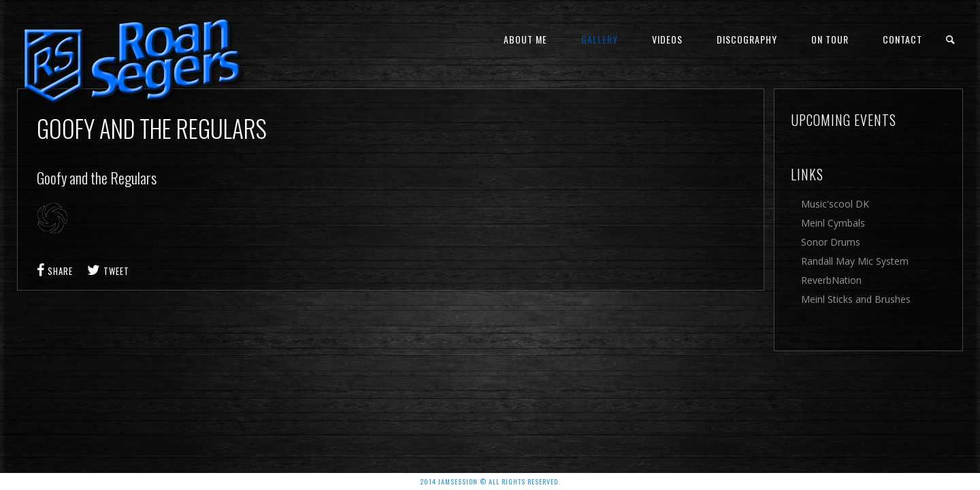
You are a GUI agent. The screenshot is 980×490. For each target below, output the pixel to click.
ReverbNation (831, 280)
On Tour (830, 39)
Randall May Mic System (855, 261)
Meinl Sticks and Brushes (856, 299)
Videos (667, 39)
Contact (902, 39)
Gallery (600, 39)
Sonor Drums (831, 242)
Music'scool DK (835, 204)
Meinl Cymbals (833, 223)
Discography (747, 39)
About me (525, 39)
